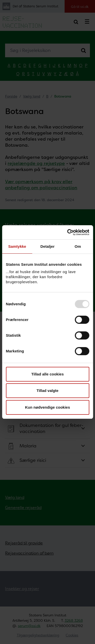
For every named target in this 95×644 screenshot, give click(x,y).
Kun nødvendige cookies (48, 407)
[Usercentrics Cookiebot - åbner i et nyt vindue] (68, 232)
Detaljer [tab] (48, 246)
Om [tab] (78, 246)
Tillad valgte (47, 391)
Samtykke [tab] (17, 246)
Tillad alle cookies (47, 374)
